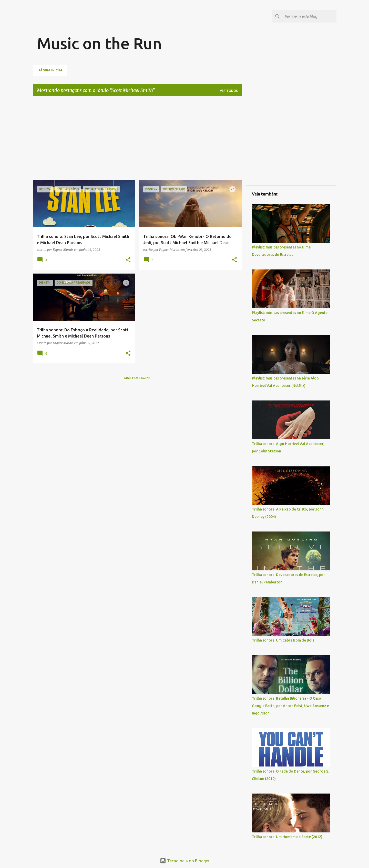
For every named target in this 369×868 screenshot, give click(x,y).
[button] (128, 260)
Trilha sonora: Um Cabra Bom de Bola (283, 640)
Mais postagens (137, 378)
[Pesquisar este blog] (310, 16)
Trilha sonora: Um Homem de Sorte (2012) (287, 837)
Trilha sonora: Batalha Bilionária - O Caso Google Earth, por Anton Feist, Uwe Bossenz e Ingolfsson (290, 706)
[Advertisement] (130, 22)
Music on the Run (99, 43)
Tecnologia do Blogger (185, 861)
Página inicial (51, 70)
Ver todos (229, 91)
